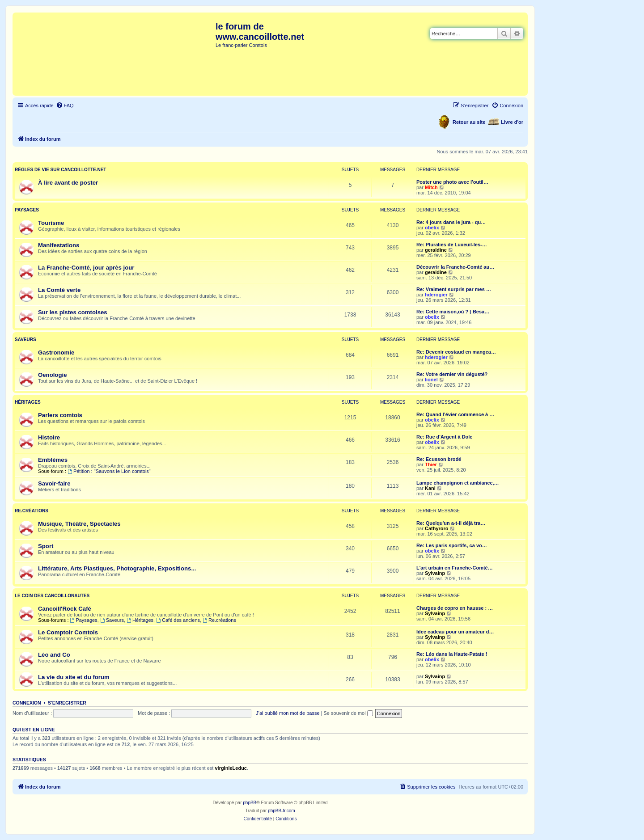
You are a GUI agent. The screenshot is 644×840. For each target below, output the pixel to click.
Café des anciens (178, 620)
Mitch (431, 187)
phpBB (250, 803)
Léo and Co (54, 655)
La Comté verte (59, 290)
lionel (431, 380)
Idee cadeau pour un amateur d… (455, 632)
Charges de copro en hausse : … (455, 608)
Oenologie (52, 375)
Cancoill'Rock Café (65, 609)
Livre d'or (512, 122)
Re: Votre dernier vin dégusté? (452, 374)
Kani (430, 488)
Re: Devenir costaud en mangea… (456, 352)
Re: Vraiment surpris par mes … (454, 289)
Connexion (27, 703)
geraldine (436, 250)
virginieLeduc (231, 768)
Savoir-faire (54, 483)
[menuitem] (65, 106)
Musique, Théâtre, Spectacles (79, 524)
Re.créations (32, 511)
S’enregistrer (67, 703)
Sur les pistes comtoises (73, 312)
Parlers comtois (60, 415)
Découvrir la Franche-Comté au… (455, 267)
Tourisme (51, 223)
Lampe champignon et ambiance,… (458, 483)
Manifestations (59, 245)
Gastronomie (56, 352)
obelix (432, 228)
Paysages (27, 210)
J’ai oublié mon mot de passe (288, 713)
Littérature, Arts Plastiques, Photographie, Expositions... (117, 568)
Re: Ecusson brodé (439, 459)
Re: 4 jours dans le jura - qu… (451, 222)
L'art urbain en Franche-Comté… (455, 568)
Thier (431, 464)
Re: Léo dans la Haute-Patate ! (452, 654)
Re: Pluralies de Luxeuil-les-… (452, 245)
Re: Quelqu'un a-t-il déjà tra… (451, 523)
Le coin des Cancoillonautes (52, 596)
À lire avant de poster (68, 183)
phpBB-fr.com (282, 811)
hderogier (436, 295)
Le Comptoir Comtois (68, 632)
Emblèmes (53, 460)
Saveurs (25, 340)
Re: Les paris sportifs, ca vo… (452, 545)
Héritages (28, 402)
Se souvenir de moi (348, 713)
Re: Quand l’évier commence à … (455, 414)
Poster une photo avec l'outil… (452, 182)
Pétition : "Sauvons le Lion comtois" (109, 471)
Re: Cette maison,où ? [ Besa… (453, 312)
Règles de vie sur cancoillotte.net (60, 170)
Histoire (49, 437)
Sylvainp (435, 573)
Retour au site (469, 122)
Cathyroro (437, 528)
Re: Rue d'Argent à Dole (444, 437)
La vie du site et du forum (74, 677)
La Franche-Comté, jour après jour (86, 268)
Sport (46, 546)
